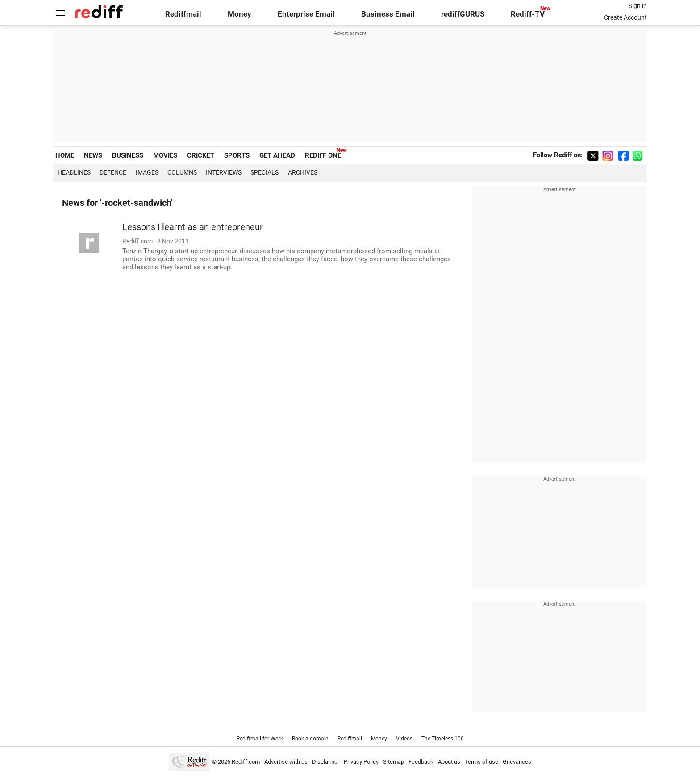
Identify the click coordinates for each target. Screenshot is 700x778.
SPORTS (237, 155)
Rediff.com (246, 762)
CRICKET (201, 155)
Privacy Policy (361, 762)
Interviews (224, 172)
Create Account (625, 17)
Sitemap (394, 762)
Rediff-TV (528, 14)
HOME (65, 155)
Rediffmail (183, 14)
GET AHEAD (277, 155)
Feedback (421, 762)
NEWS (93, 155)
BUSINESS (128, 155)
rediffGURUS (463, 14)
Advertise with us (286, 762)
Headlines (74, 172)
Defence (113, 172)
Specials (265, 172)
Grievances (517, 762)
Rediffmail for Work (260, 739)
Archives (303, 172)
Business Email (388, 14)
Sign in (638, 6)
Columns (182, 172)
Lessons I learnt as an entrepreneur (193, 227)
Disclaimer (326, 762)
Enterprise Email (306, 14)
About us (449, 762)
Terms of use (481, 762)
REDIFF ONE (323, 155)
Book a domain (310, 739)
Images (147, 172)
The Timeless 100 (443, 739)
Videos (404, 739)
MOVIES (165, 155)
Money (240, 14)
